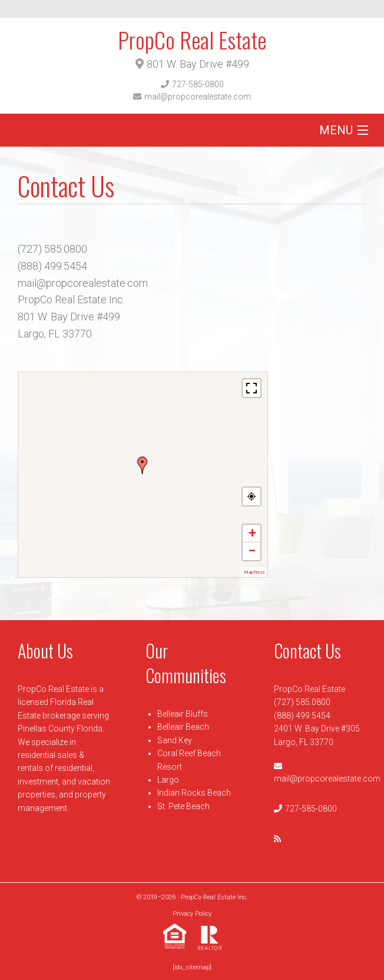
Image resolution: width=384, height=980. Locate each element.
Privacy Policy (192, 914)
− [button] (252, 551)
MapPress (254, 572)
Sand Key (175, 740)
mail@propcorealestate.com (198, 97)
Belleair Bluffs (183, 714)
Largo (168, 780)
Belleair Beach (183, 727)
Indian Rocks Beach (194, 793)
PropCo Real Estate (192, 39)
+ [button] (252, 533)
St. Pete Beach (183, 806)
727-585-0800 (198, 84)
